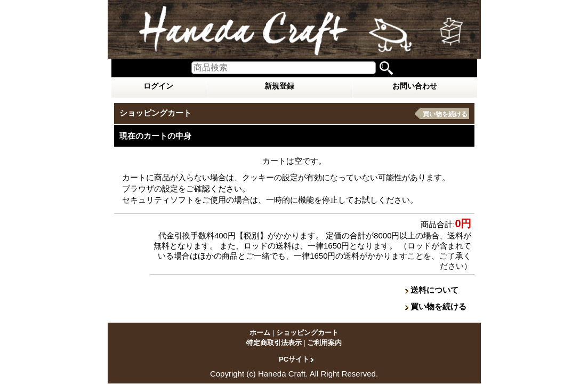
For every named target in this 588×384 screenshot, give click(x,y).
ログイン (158, 86)
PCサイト (294, 359)
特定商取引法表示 (274, 343)
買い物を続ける (445, 114)
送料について (434, 290)
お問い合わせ (415, 86)
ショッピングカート (307, 333)
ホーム (260, 333)
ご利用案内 (324, 343)
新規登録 (279, 86)
